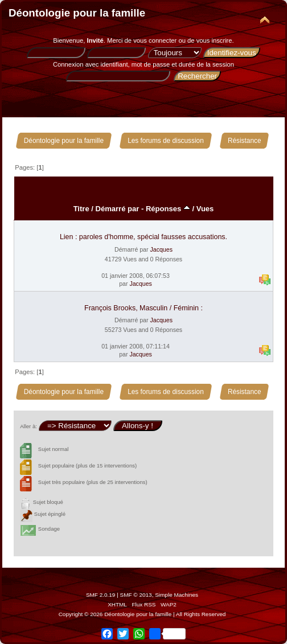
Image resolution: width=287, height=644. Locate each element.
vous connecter (155, 40)
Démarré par (118, 209)
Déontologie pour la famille (77, 13)
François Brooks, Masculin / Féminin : (143, 308)
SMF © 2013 (136, 595)
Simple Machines (177, 595)
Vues (205, 209)
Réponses (168, 209)
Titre (81, 209)
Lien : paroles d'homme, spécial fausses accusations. (143, 237)
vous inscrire (214, 40)
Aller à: (28, 426)
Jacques (161, 249)
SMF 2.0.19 (101, 595)
